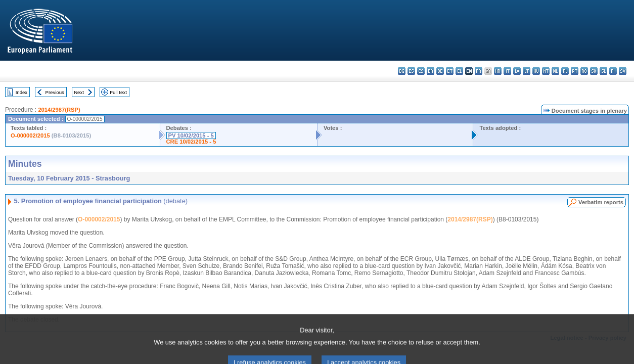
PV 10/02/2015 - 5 (191, 135)
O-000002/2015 (30, 135)
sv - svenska (623, 71)
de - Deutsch (440, 71)
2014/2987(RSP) (59, 110)
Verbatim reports (601, 202)
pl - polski (565, 71)
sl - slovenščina (603, 71)
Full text (118, 92)
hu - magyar (536, 71)
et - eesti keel (450, 71)
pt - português (575, 71)
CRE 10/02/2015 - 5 (191, 142)
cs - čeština (421, 71)
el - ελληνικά (459, 71)
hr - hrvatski (498, 71)
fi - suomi (613, 71)
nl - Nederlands (555, 71)
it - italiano (507, 71)
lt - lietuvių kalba (527, 71)
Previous (55, 92)
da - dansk (431, 71)
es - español (411, 71)
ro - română (584, 71)
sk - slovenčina (594, 71)
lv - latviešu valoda (517, 71)
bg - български (402, 71)
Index (21, 92)
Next (79, 92)
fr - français (479, 71)
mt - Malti (546, 71)
